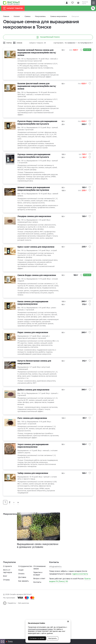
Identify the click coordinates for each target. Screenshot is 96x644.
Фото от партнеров (8, 588)
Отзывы (6, 597)
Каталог (17, 16)
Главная (6, 16)
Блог (5, 593)
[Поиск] (93, 8)
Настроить (52, 638)
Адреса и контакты (80, 591)
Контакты (37, 599)
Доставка (22, 594)
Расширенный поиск (48, 37)
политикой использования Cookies (40, 629)
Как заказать (23, 598)
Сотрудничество (25, 583)
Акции (21, 587)
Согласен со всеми (37, 638)
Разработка (12, 620)
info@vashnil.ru (55, 583)
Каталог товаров (13, 8)
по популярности (85, 43)
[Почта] (2, 642)
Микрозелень (40, 16)
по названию (70, 43)
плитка (9, 43)
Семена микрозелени (59, 16)
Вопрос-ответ (39, 595)
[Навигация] (93, 3)
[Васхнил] (12, 3)
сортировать (58, 43)
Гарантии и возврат (38, 590)
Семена (27, 16)
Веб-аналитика (24, 620)
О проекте (7, 583)
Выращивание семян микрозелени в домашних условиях (35, 561)
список (19, 43)
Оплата (21, 590)
